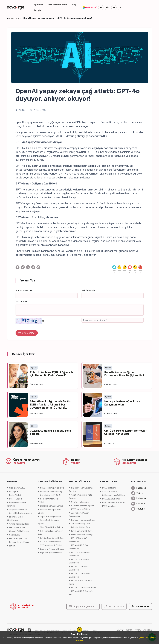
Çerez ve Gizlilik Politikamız (114, 503)
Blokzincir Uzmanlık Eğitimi (51, 506)
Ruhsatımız (129, 463)
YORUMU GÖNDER (27, 333)
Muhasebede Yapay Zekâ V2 (52, 488)
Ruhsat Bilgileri (15, 499)
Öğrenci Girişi (15, 535)
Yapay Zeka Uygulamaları (51, 517)
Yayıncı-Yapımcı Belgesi (19, 524)
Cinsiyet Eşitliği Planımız (19, 531)
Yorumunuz (21, 302)
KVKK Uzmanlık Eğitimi (81, 509)
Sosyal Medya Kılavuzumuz (21, 513)
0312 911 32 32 (140, 606)
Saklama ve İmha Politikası (114, 495)
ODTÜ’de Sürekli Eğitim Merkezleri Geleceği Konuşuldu (126, 432)
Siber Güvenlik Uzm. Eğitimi (52, 527)
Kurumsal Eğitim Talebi (19, 539)
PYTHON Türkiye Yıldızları (51, 542)
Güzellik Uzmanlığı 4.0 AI (50, 495)
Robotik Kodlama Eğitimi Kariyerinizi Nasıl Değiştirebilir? (124, 374)
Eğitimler (39, 5)
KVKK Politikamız (109, 488)
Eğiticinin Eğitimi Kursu (81, 527)
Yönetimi (19, 463)
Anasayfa (12, 18)
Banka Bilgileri (15, 495)
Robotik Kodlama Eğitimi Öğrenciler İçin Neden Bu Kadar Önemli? (52, 374)
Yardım (76, 463)
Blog (74, 5)
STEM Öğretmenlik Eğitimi (51, 545)
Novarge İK (14, 492)
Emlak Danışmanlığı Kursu (82, 531)
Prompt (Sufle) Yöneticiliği (51, 492)
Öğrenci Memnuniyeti (27, 460)
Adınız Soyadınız (24, 290)
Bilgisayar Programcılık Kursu (52, 549)
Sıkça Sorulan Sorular (18, 510)
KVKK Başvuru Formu (111, 499)
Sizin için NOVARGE (17, 488)
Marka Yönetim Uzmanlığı (82, 535)
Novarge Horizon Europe (19, 542)
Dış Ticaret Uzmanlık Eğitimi (83, 520)
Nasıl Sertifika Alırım (58, 5)
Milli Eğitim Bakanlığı (134, 460)
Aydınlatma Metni (110, 492)
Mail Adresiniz (88, 290)
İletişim (38, 10)
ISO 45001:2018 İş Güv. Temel (84, 588)
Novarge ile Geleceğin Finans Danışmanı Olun (122, 403)
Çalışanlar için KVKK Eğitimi (83, 506)
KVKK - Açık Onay (109, 506)
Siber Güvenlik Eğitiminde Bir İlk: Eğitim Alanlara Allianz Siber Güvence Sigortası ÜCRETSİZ (50, 405)
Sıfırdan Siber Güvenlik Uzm (52, 538)
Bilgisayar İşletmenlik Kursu (52, 553)
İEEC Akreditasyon (17, 528)
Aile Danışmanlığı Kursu (81, 524)
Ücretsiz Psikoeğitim (80, 502)
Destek (76, 460)
